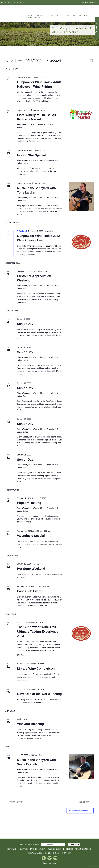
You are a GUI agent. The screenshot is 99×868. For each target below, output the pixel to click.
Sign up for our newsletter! (29, 845)
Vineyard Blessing (30, 724)
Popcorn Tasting (29, 503)
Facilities (83, 16)
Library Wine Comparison (36, 668)
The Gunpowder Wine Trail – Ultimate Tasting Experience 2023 (38, 631)
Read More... (45, 101)
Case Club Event (29, 591)
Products (41, 16)
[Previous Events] (7, 61)
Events (51, 16)
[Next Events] (12, 61)
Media (59, 16)
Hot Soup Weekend (31, 569)
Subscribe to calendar (79, 811)
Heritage (30, 16)
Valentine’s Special (31, 536)
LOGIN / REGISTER (90, 2)
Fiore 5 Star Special (31, 155)
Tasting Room (70, 16)
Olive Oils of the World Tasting (39, 694)
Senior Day (25, 324)
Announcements (33, 18)
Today (20, 61)
